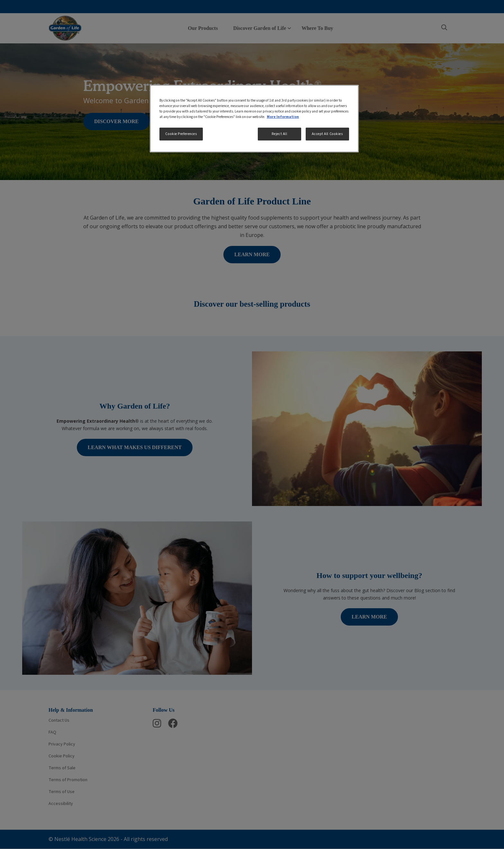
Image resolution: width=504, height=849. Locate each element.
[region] (254, 119)
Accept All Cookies (327, 134)
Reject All (279, 134)
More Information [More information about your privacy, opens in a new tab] (283, 117)
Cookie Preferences (181, 134)
